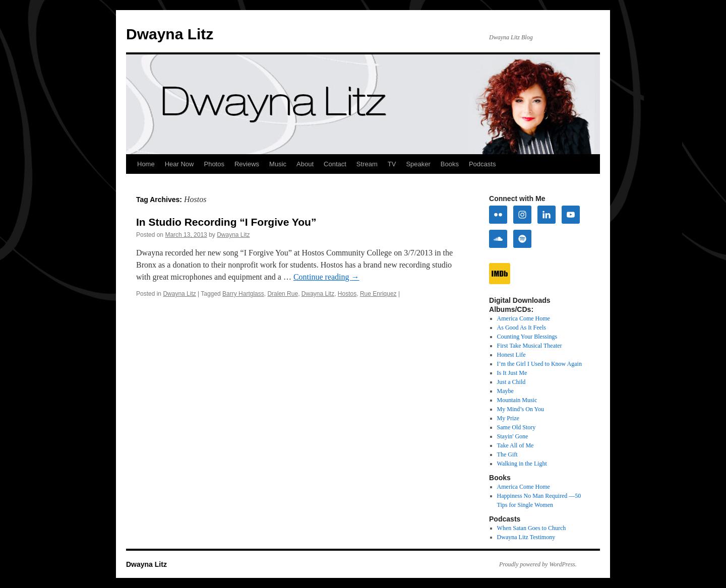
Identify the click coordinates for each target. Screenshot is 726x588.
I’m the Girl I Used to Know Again (539, 364)
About (305, 164)
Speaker (418, 164)
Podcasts (482, 164)
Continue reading (326, 277)
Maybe (505, 391)
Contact (335, 164)
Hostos (347, 294)
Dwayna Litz (170, 34)
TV (392, 164)
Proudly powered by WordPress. (538, 564)
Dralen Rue (283, 294)
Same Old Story (517, 427)
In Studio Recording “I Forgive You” (226, 222)
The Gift (507, 454)
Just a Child (511, 382)
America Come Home (524, 318)
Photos (214, 164)
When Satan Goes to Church (532, 528)
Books (450, 164)
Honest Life (511, 355)
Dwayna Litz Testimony (526, 537)
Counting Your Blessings (527, 337)
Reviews (247, 164)
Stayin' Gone (513, 436)
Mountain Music (517, 400)
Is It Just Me (512, 373)
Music (278, 164)
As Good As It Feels (522, 328)
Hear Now (179, 164)
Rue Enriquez (378, 294)
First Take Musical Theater (530, 346)
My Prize (508, 418)
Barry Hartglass (243, 294)
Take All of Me (516, 445)
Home (146, 164)
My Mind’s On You (521, 409)
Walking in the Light (522, 464)
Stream (367, 164)
